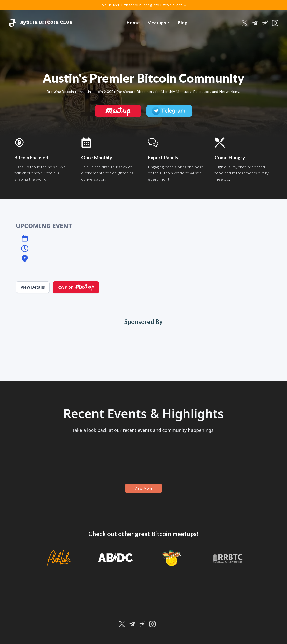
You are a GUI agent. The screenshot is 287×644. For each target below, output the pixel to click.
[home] (40, 23)
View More (143, 488)
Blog (182, 23)
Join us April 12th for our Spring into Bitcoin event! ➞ (144, 5)
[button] (159, 23)
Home (133, 23)
